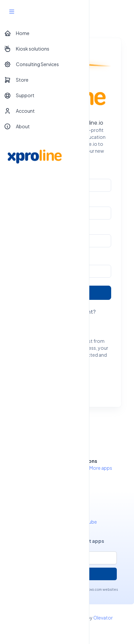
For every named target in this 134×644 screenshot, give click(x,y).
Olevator (103, 618)
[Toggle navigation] (123, 12)
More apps (101, 468)
